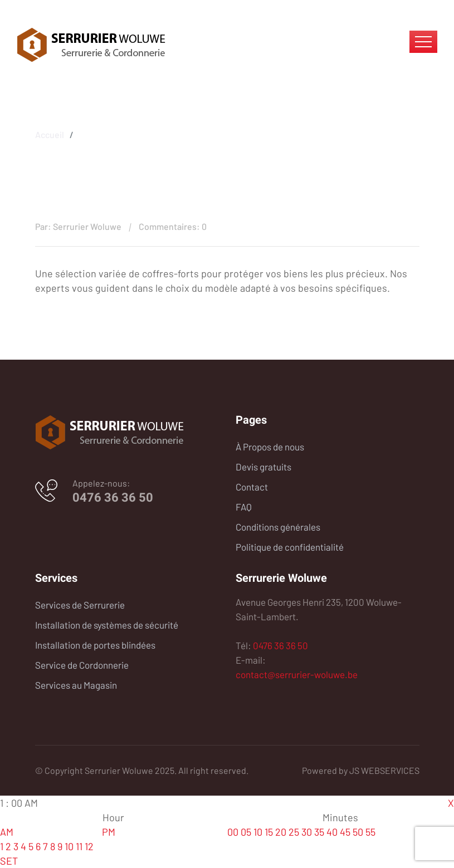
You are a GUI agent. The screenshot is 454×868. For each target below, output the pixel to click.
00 (233, 832)
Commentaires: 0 (173, 226)
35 (319, 832)
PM (109, 832)
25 (294, 832)
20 (281, 832)
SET (9, 861)
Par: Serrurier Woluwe (78, 226)
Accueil (50, 133)
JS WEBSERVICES (384, 770)
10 (69, 846)
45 (345, 832)
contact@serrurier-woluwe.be (297, 674)
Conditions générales (278, 527)
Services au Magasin (76, 685)
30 (307, 832)
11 (79, 846)
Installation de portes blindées (95, 645)
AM (7, 832)
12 (89, 846)
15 (269, 832)
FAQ (244, 507)
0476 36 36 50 (113, 497)
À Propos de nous (270, 447)
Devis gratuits (263, 467)
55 (370, 832)
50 (358, 832)
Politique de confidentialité (290, 547)
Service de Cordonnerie (82, 665)
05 (246, 832)
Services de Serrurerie (80, 605)
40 (332, 832)
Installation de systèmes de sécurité (107, 625)
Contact (252, 487)
